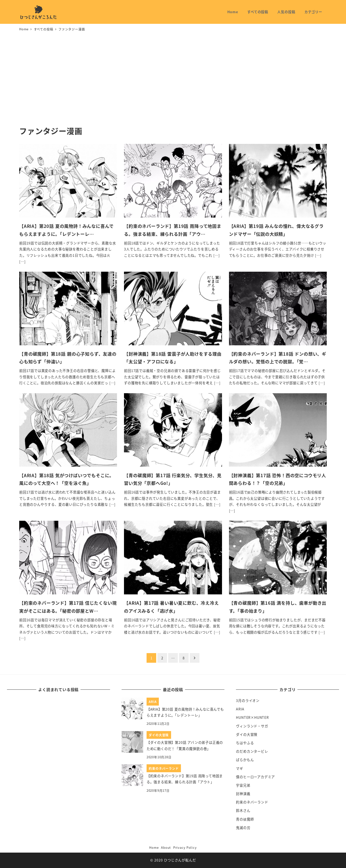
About (166, 847)
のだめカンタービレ (252, 751)
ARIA (240, 709)
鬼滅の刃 (243, 828)
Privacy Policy (185, 847)
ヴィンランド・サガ (252, 726)
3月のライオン (248, 701)
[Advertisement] (173, 79)
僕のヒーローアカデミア (255, 777)
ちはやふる (245, 743)
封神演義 (243, 794)
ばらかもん (245, 760)
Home (154, 847)
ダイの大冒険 (247, 734)
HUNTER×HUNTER (252, 717)
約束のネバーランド (252, 802)
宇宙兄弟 (243, 785)
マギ (240, 768)
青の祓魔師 (245, 819)
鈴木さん (243, 810)
